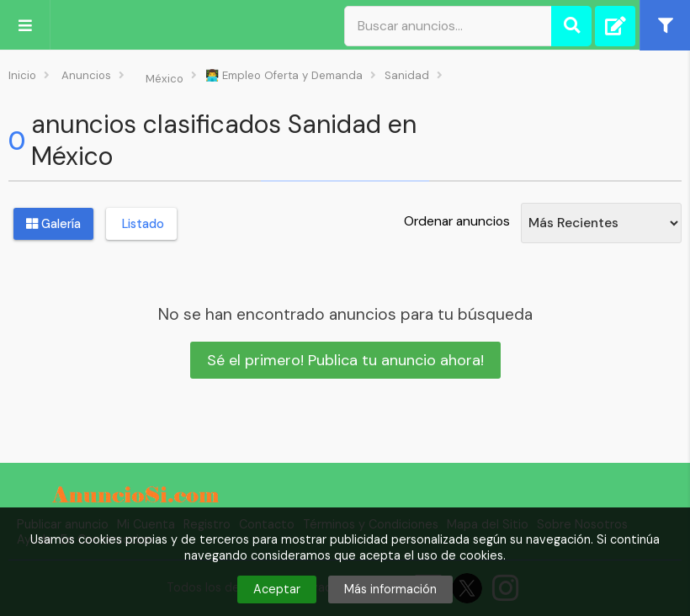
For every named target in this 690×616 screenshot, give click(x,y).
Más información (390, 589)
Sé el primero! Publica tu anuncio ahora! (345, 360)
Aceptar (277, 589)
